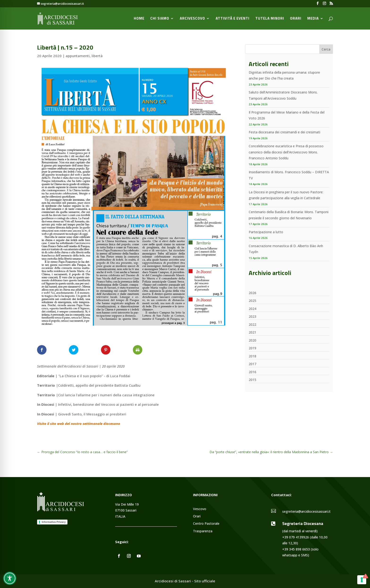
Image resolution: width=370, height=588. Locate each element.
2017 (252, 364)
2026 (252, 293)
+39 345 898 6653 (296, 549)
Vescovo (200, 509)
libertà (97, 56)
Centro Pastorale (206, 524)
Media (313, 19)
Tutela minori (270, 19)
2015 (252, 380)
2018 (252, 356)
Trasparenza (203, 531)
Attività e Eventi (233, 19)
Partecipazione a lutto (266, 232)
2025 (252, 301)
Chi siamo (160, 19)
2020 (252, 340)
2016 (252, 372)
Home (139, 19)
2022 (252, 324)
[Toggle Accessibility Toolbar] (10, 578)
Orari (296, 19)
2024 (252, 309)
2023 (252, 316)
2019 (252, 348)
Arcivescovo (192, 19)
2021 (252, 332)
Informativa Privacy (54, 522)
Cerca (326, 49)
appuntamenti (78, 56)
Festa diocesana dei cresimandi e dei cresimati (284, 132)
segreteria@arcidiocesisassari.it (306, 511)
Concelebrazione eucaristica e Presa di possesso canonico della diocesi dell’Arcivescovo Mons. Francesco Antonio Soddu (286, 152)
